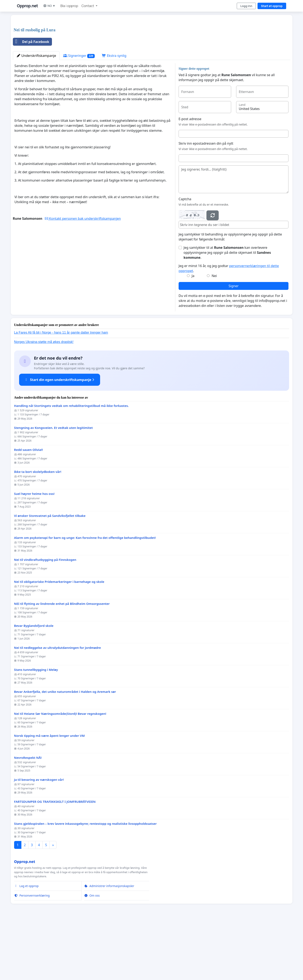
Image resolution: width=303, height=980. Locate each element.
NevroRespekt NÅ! (28, 816)
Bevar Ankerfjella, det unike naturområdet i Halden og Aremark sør (65, 750)
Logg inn (246, 6)
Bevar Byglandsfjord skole (34, 684)
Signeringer (79, 114)
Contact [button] (88, 6)
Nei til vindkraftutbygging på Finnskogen (45, 618)
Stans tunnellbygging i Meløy (36, 728)
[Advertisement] (137, 51)
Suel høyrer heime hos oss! (34, 552)
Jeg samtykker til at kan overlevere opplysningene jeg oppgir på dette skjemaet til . (227, 311)
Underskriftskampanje (36, 114)
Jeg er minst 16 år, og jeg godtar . (229, 326)
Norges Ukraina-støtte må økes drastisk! (44, 400)
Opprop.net (28, 6)
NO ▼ (49, 6)
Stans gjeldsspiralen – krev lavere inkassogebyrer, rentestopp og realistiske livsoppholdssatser (85, 882)
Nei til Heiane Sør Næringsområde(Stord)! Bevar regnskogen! (60, 772)
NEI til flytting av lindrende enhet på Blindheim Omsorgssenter (62, 662)
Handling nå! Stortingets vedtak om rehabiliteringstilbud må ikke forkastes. (72, 464)
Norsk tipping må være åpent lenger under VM (49, 794)
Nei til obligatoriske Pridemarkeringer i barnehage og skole (59, 640)
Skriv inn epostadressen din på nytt (206, 201)
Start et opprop (272, 6)
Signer (234, 344)
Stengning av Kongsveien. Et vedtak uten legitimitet (53, 486)
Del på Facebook (31, 100)
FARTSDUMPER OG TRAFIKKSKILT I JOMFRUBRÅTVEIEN (55, 860)
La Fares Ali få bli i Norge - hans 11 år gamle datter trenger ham (61, 391)
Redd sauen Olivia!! (29, 508)
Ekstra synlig (114, 114)
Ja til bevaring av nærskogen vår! (39, 838)
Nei (214, 334)
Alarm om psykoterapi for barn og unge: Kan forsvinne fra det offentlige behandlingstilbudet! (85, 596)
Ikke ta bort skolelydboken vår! (38, 530)
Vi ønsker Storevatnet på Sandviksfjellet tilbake (50, 574)
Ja (193, 334)
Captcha (185, 257)
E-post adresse (190, 177)
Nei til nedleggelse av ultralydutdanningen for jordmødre (58, 706)
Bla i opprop (69, 6)
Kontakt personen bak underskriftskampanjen (83, 277)
